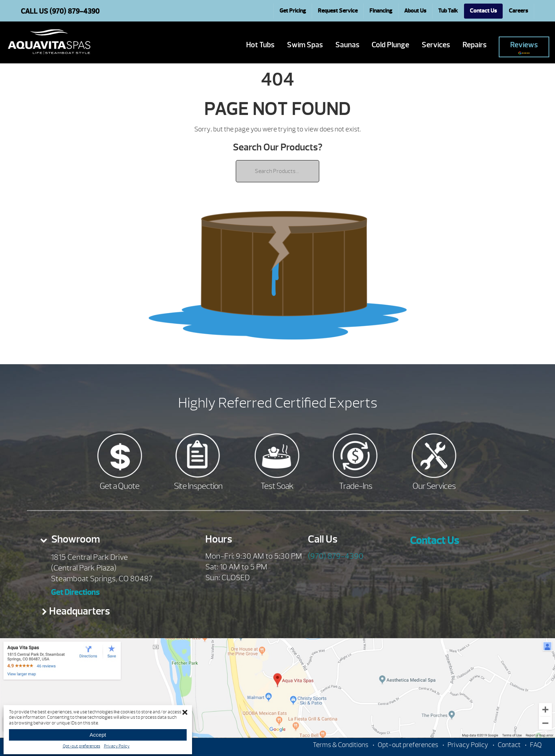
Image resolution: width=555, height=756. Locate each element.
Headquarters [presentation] (80, 611)
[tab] (110, 541)
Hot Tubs (260, 45)
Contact (509, 745)
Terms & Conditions (341, 745)
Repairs (475, 45)
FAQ (536, 745)
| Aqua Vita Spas (49, 42)
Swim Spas (305, 45)
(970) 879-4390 (336, 556)
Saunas (347, 45)
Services (436, 45)
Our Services (434, 486)
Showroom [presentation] (75, 539)
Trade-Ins (356, 486)
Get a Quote (119, 486)
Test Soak (277, 486)
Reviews (524, 47)
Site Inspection (198, 486)
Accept (98, 735)
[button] (185, 712)
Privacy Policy (117, 746)
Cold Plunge (390, 45)
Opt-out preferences (82, 746)
